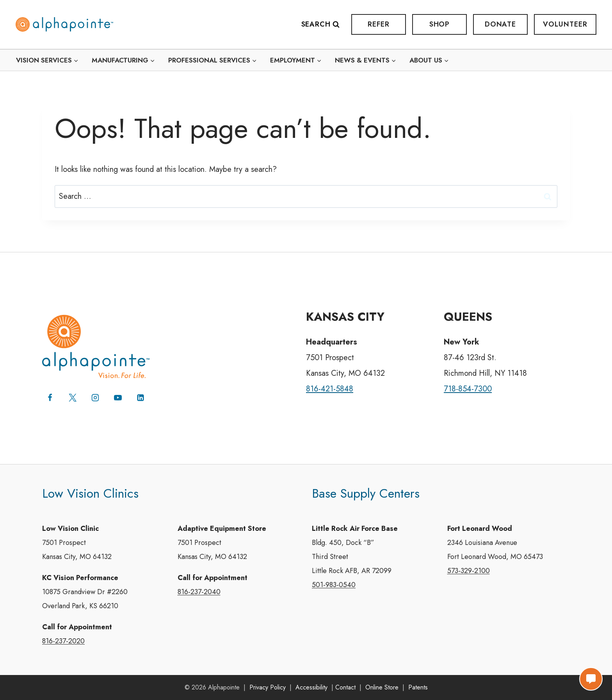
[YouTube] (118, 398)
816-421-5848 (330, 389)
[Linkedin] (141, 398)
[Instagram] (95, 398)
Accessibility (311, 687)
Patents (418, 687)
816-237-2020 (63, 641)
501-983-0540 (334, 585)
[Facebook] (50, 398)
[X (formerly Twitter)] (73, 398)
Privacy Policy (268, 687)
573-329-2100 (469, 571)
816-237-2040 (199, 592)
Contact (345, 687)
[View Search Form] (324, 24)
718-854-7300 (468, 389)
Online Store (382, 687)
